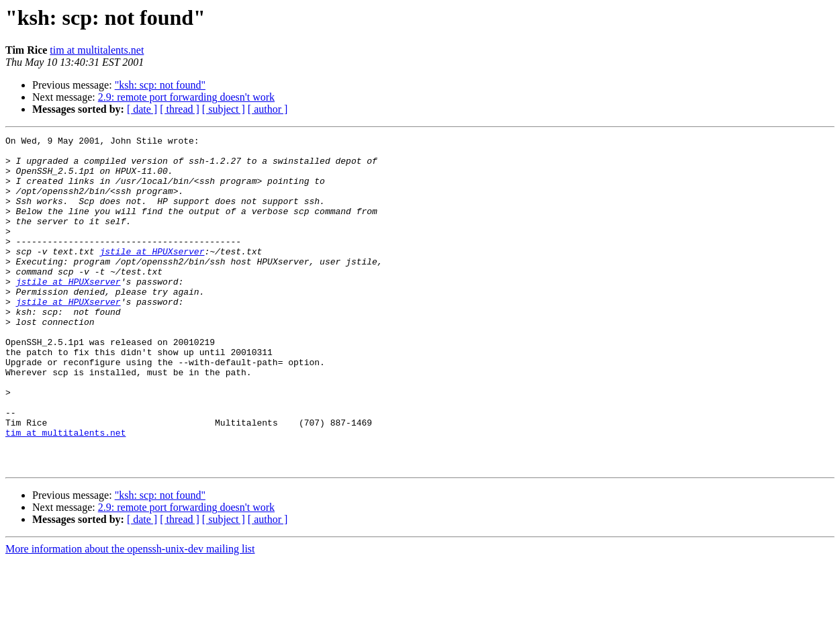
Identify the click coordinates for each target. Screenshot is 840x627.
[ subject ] (224, 109)
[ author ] (268, 109)
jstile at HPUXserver (152, 275)
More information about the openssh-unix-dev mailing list (130, 615)
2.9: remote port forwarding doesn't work (186, 97)
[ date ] (142, 109)
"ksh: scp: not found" (160, 85)
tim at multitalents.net (97, 50)
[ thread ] (180, 109)
